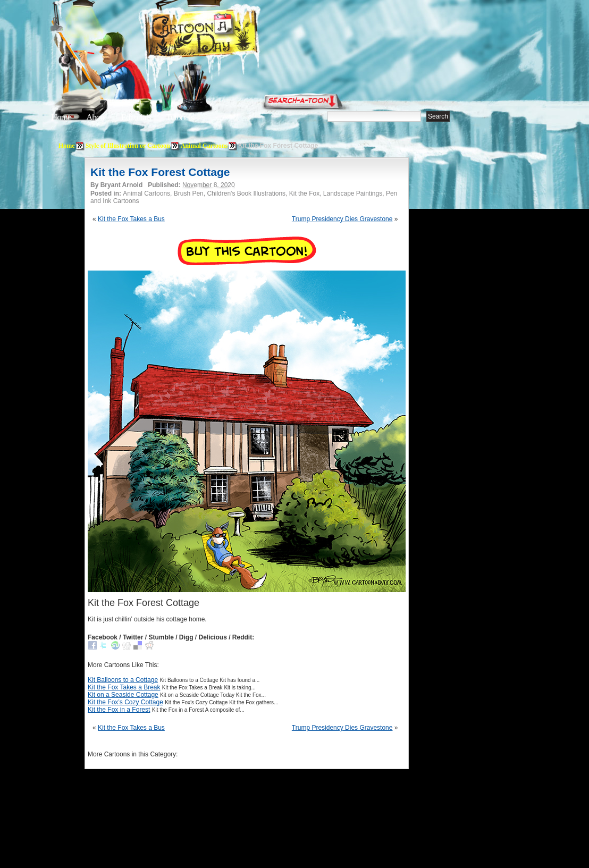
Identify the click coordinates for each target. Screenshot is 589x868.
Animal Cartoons (204, 146)
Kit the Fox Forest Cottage (160, 172)
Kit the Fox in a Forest (119, 710)
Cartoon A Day (228, 35)
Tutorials (180, 117)
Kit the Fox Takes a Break (124, 687)
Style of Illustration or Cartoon (128, 146)
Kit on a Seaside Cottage (123, 695)
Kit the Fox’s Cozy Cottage (125, 702)
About (96, 117)
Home (61, 117)
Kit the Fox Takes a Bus (131, 219)
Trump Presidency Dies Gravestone (342, 219)
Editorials (136, 117)
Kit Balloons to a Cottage (123, 680)
